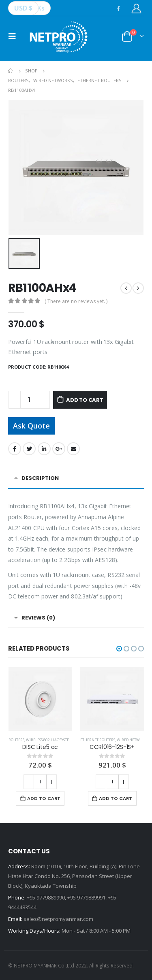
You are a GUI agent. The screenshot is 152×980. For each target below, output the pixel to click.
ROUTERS (16, 740)
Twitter (29, 449)
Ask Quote (31, 426)
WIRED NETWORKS (133, 740)
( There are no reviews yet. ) (76, 301)
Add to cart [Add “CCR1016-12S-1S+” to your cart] (116, 798)
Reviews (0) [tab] (38, 618)
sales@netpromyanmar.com (58, 919)
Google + (59, 449)
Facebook (15, 449)
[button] (119, 649)
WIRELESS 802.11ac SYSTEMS (50, 740)
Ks (41, 8)
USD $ (23, 8)
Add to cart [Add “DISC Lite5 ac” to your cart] (44, 798)
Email (73, 449)
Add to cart (85, 400)
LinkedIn (44, 449)
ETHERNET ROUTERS (98, 740)
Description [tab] (40, 478)
